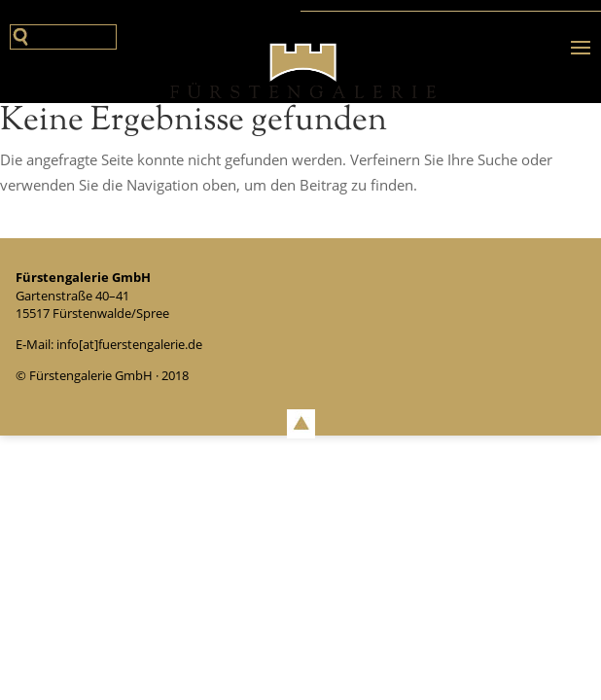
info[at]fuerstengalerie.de (129, 344)
